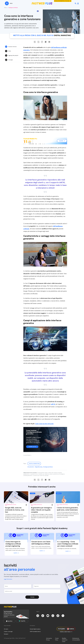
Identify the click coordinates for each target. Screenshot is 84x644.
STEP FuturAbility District (35, 632)
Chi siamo (6, 629)
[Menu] (9, 3)
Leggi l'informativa (8, 579)
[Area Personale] (78, 3)
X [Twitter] (38, 42)
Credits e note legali (8, 632)
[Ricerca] (76, 3)
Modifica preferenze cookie (65, 640)
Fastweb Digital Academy (35, 629)
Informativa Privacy (49, 639)
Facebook (42, 42)
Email (49, 42)
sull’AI (53, 404)
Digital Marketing (34, 464)
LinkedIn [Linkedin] (35, 42)
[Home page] (42, 3)
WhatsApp (46, 42)
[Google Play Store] (22, 621)
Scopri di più (32, 447)
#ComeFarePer (31, 467)
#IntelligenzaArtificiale (48, 467)
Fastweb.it (6, 634)
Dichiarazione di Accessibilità (76, 639)
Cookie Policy (57, 639)
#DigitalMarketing (39, 467)
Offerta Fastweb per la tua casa (62, 1)
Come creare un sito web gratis (44, 424)
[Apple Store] (9, 621)
